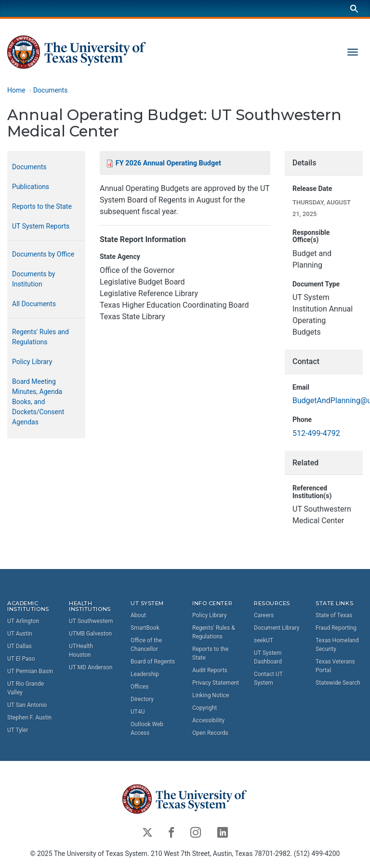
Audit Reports (210, 670)
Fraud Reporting (336, 628)
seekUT (264, 640)
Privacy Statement (216, 683)
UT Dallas (20, 647)
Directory (142, 699)
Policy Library (32, 362)
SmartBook (145, 628)
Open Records (210, 733)
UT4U (138, 712)
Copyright (205, 708)
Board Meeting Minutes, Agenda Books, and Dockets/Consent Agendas (38, 402)
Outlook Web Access (147, 729)
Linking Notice (211, 695)
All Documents (34, 304)
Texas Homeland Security (337, 645)
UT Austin (20, 634)
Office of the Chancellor (146, 645)
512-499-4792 (316, 433)
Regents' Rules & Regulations (214, 632)
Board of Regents (153, 662)
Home (16, 90)
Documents (50, 90)
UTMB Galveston (90, 634)
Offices (139, 687)
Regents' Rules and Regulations (40, 337)
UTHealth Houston (81, 651)
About (138, 615)
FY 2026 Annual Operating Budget (168, 163)
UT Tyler (18, 731)
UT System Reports (41, 226)
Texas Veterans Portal (335, 666)
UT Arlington (23, 622)
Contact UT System (268, 678)
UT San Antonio (27, 705)
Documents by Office (43, 254)
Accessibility (208, 720)
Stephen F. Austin (29, 718)
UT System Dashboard (268, 657)
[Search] (354, 8)
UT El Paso (21, 659)
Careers (264, 615)
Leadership (145, 674)
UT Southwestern (91, 622)
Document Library (277, 628)
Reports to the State (42, 206)
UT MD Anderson (91, 668)
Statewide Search (338, 683)
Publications (31, 187)
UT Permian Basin (30, 672)
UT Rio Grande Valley (26, 689)
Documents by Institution (33, 279)
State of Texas (334, 615)
